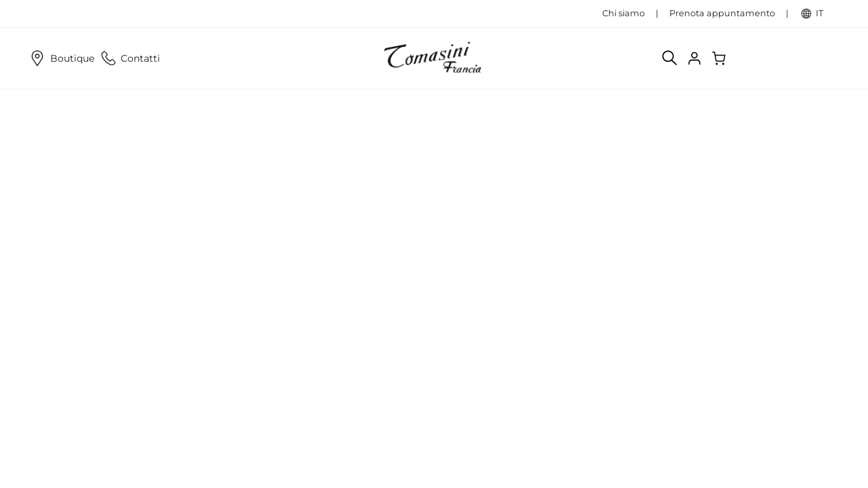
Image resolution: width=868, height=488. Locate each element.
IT (826, 14)
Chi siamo (624, 13)
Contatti (130, 58)
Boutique (61, 58)
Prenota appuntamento (722, 13)
